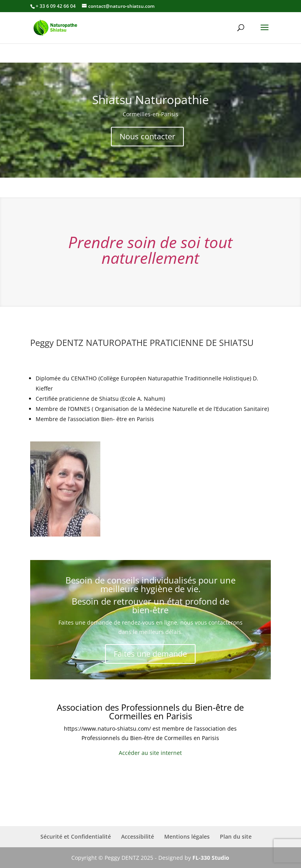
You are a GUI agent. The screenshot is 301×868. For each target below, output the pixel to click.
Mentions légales (187, 836)
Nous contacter (147, 136)
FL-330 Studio (211, 858)
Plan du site (236, 836)
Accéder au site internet (150, 753)
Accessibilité (138, 836)
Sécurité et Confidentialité (76, 836)
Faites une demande (150, 654)
